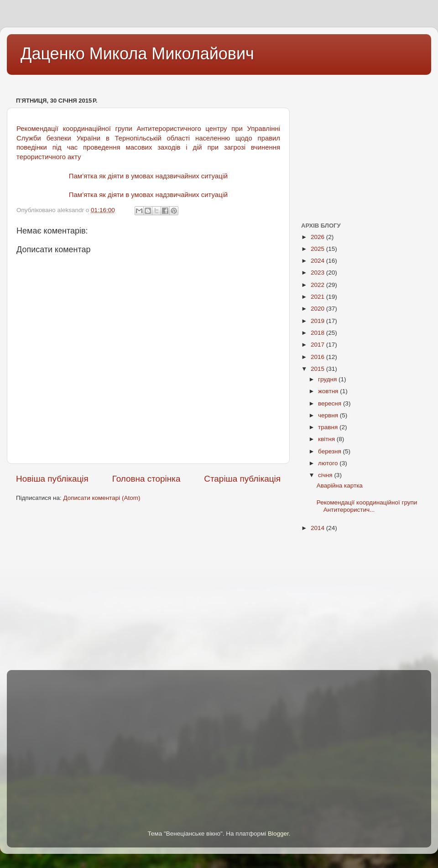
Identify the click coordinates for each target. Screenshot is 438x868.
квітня (327, 439)
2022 (318, 285)
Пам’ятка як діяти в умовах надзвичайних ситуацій (148, 176)
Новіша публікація (52, 479)
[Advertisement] (173, 81)
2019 (318, 321)
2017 (318, 345)
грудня (328, 379)
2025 (318, 249)
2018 (318, 333)
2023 (318, 273)
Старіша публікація (242, 479)
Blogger (278, 834)
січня (326, 475)
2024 (318, 261)
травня (329, 427)
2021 (318, 297)
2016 (318, 357)
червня (329, 415)
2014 (318, 528)
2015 (318, 369)
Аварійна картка (340, 486)
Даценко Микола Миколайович (137, 54)
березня (331, 451)
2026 (318, 237)
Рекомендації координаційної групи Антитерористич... (367, 506)
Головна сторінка (146, 479)
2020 (318, 309)
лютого (329, 463)
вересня (331, 403)
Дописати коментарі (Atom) (102, 498)
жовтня (329, 391)
